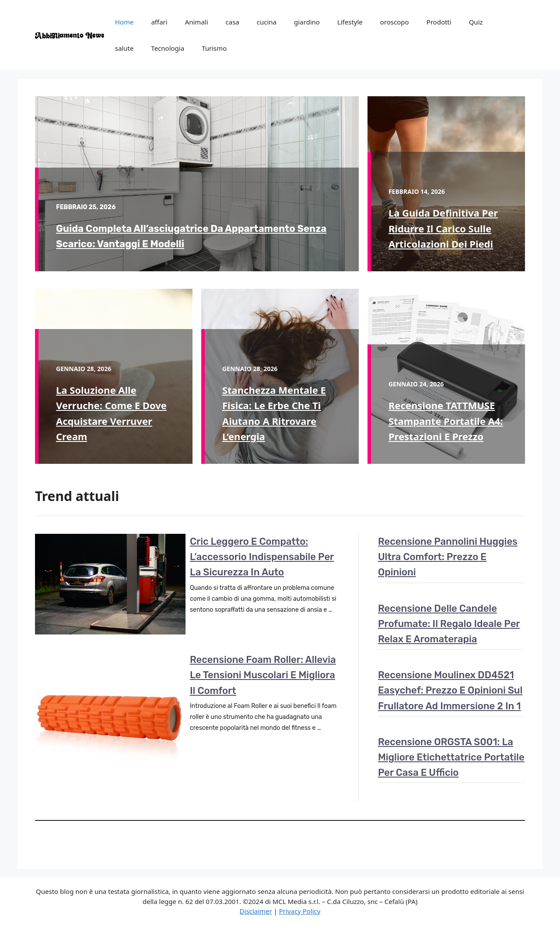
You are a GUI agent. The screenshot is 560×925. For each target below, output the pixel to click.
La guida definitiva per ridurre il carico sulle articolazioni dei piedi (443, 228)
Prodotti (439, 22)
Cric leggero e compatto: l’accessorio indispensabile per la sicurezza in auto (262, 557)
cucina (267, 22)
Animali (197, 22)
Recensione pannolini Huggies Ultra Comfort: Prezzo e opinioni (448, 557)
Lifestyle (350, 22)
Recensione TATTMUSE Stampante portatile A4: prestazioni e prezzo (446, 420)
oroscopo (395, 22)
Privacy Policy (300, 911)
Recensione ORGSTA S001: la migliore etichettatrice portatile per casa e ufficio (451, 757)
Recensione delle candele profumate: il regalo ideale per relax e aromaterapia (449, 624)
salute (124, 48)
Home (124, 22)
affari (159, 22)
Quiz (476, 22)
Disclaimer (256, 911)
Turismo (214, 48)
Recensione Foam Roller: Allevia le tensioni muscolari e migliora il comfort (263, 675)
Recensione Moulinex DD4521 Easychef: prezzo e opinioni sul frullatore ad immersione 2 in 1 (450, 690)
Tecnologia (168, 48)
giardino (307, 22)
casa (233, 22)
